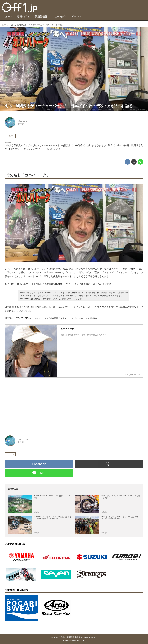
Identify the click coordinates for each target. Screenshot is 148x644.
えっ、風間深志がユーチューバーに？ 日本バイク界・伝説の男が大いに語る (69, 106)
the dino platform (77, 640)
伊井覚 (21, 124)
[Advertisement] (34, 404)
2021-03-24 (23, 121)
